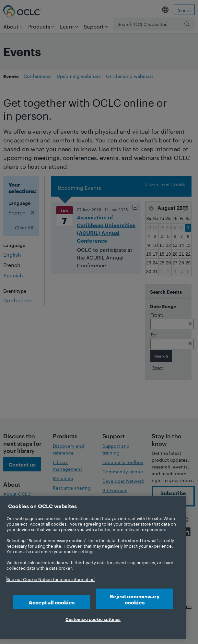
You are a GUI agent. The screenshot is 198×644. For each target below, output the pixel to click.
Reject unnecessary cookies (135, 599)
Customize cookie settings (93, 619)
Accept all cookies (52, 602)
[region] (93, 567)
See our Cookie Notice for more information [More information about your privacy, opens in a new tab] (51, 579)
